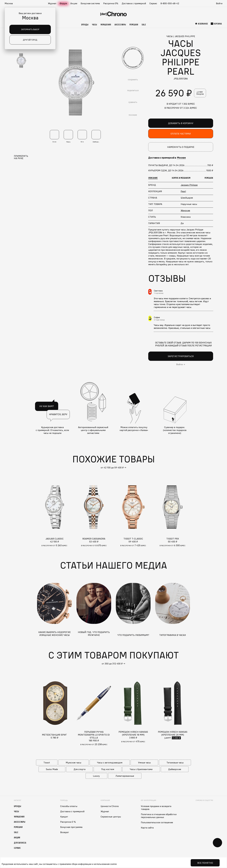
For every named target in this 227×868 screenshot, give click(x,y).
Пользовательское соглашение (157, 822)
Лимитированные (125, 776)
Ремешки (134, 24)
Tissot (47, 763)
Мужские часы (73, 763)
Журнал (52, 3)
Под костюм (108, 769)
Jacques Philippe (189, 185)
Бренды (85, 24)
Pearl (183, 191)
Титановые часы (175, 763)
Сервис (153, 3)
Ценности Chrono (110, 806)
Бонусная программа (71, 827)
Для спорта (80, 769)
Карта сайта (147, 828)
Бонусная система (90, 3)
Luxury (96, 776)
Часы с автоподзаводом (110, 763)
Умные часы (144, 763)
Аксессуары (120, 24)
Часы (94, 24)
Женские (185, 210)
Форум (63, 3)
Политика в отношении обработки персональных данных (159, 816)
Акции (74, 3)
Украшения (106, 24)
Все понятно (205, 863)
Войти (219, 3)
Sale (144, 24)
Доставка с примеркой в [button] (167, 158)
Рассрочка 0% (111, 3)
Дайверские (175, 769)
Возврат (65, 832)
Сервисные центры (111, 817)
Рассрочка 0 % (68, 822)
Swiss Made (52, 769)
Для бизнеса (20, 843)
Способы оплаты (69, 806)
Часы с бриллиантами (141, 769)
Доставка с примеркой (134, 3)
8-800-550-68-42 (170, 3)
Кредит (64, 817)
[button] (10, 3)
